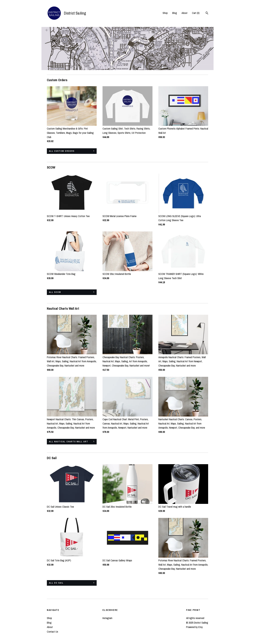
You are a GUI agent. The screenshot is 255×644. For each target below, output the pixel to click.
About (184, 13)
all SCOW (55, 292)
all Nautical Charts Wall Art (69, 442)
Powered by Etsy (194, 627)
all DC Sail (56, 583)
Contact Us (52, 632)
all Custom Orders (62, 151)
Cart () (196, 13)
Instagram (107, 618)
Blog (175, 13)
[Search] (207, 13)
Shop (165, 13)
